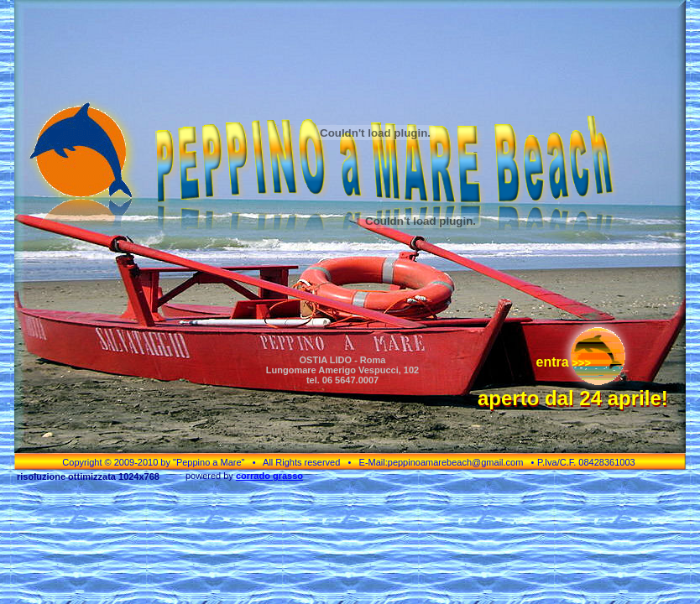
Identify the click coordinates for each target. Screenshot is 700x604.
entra (552, 362)
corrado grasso (269, 476)
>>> (580, 363)
